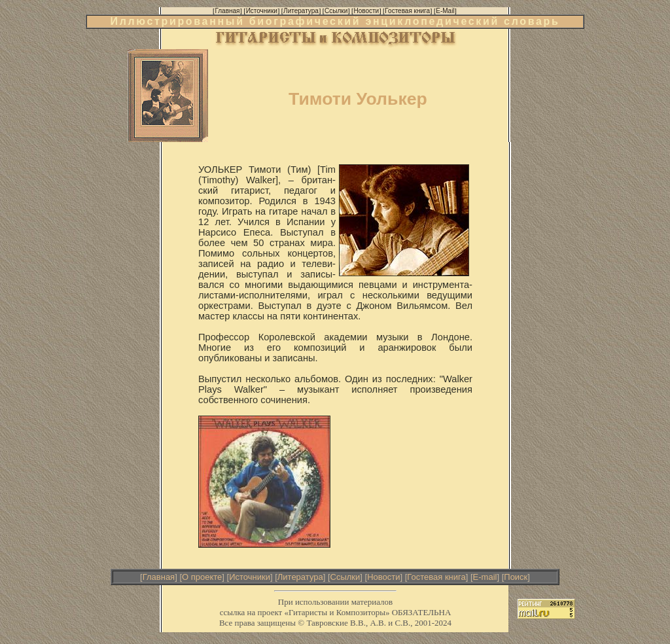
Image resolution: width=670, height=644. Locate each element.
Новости (383, 577)
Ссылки (345, 577)
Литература (300, 577)
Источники (250, 577)
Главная (159, 577)
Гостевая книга (436, 577)
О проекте (202, 577)
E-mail (485, 577)
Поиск (516, 577)
